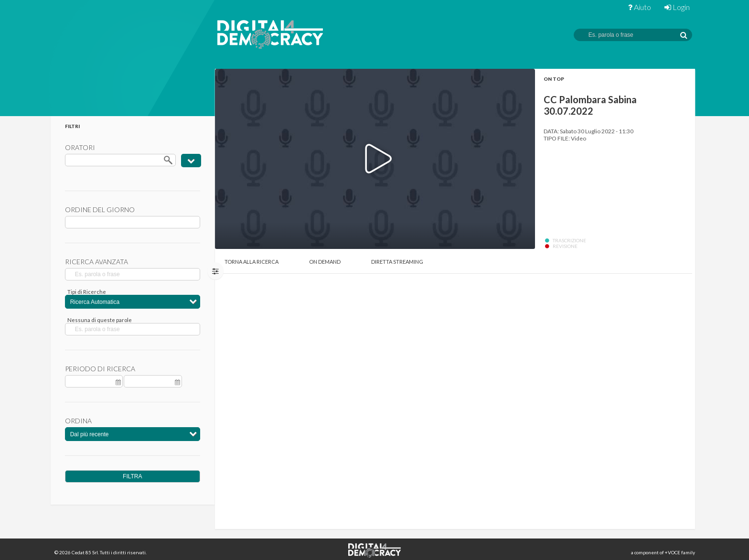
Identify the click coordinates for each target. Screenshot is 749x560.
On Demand (325, 262)
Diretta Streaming (397, 262)
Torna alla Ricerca (251, 262)
